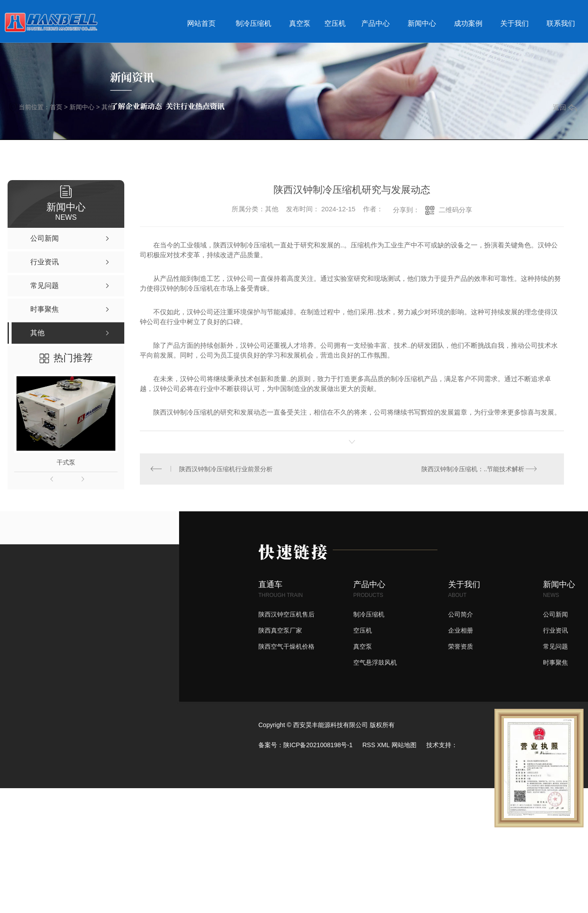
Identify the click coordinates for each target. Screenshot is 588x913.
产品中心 (376, 23)
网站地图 (404, 745)
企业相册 (461, 631)
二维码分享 (455, 210)
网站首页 (201, 23)
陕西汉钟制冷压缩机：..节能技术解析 (473, 469)
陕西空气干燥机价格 (286, 647)
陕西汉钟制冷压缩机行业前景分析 (226, 469)
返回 (565, 107)
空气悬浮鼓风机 (375, 663)
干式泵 (66, 462)
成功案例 (468, 23)
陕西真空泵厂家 (280, 631)
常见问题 (555, 647)
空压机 (335, 23)
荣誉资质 (461, 647)
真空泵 (300, 23)
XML (383, 745)
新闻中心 (422, 23)
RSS (369, 745)
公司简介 (461, 615)
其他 (108, 107)
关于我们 (514, 23)
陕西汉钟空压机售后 (286, 615)
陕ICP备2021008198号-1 (318, 745)
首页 (56, 107)
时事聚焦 (555, 663)
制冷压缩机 (253, 23)
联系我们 (561, 23)
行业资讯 (555, 631)
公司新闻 (555, 615)
